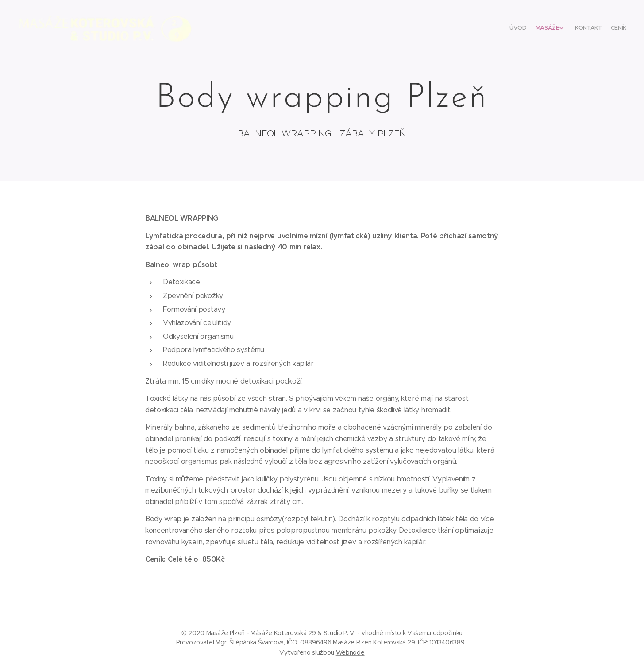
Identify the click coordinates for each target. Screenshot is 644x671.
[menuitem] (594, 29)
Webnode (350, 652)
